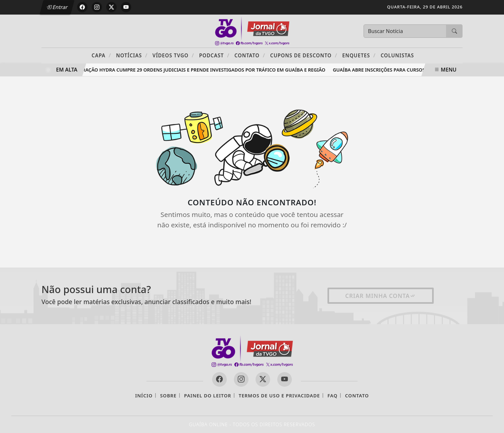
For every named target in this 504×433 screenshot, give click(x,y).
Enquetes (359, 55)
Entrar (57, 7)
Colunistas (397, 55)
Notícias (132, 55)
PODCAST (214, 55)
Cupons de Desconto (304, 55)
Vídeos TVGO (173, 55)
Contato (250, 55)
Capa (101, 55)
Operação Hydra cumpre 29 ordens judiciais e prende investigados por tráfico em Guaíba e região (202, 70)
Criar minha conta (381, 296)
